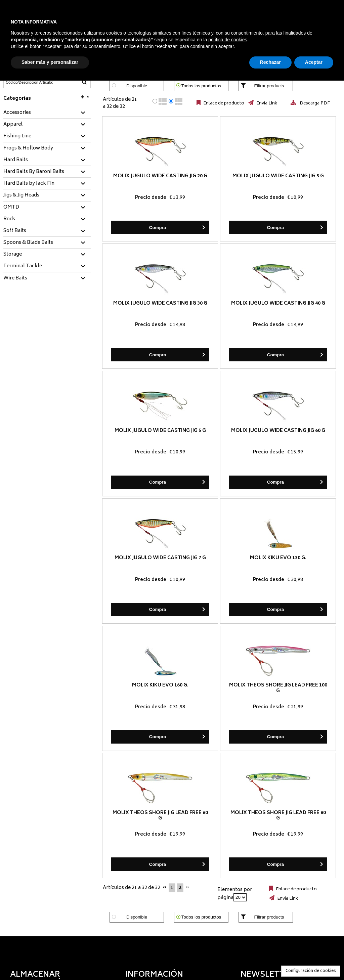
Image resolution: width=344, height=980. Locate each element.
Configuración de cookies (311, 971)
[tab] (47, 113)
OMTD (11, 208)
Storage (13, 255)
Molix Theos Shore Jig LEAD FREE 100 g (278, 688)
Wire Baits (15, 278)
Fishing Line (17, 136)
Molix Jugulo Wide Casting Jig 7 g (160, 558)
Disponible (137, 86)
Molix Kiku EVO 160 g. (160, 685)
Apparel (13, 125)
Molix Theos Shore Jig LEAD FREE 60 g (160, 816)
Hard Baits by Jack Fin (29, 184)
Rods (9, 219)
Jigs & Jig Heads (21, 195)
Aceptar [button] (314, 62)
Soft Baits (15, 231)
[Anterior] (165, 887)
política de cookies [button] (228, 40)
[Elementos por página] (240, 897)
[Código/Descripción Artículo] (31, 82)
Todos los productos (201, 86)
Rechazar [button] (270, 62)
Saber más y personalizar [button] (50, 62)
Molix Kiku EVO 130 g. (278, 558)
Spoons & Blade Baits (28, 243)
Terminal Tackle (23, 266)
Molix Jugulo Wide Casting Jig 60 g (278, 431)
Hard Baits (16, 160)
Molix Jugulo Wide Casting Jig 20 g (160, 176)
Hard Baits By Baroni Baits (34, 172)
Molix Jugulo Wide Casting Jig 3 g (278, 176)
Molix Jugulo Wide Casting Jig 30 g (160, 303)
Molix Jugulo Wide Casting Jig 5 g (160, 431)
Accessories (17, 113)
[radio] (155, 101)
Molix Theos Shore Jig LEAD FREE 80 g (278, 816)
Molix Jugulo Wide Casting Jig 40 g (278, 303)
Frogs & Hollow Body (28, 148)
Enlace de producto (223, 103)
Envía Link (266, 103)
